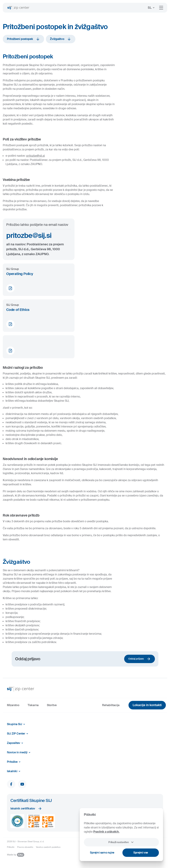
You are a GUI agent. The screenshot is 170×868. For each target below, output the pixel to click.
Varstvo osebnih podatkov (48, 847)
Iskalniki (14, 771)
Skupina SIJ (17, 724)
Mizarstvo (13, 705)
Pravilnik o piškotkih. (106, 832)
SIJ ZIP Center (18, 734)
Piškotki (11, 847)
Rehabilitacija (111, 705)
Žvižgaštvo (61, 39)
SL (152, 8)
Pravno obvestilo (25, 847)
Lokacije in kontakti (147, 705)
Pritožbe (14, 762)
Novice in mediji (19, 752)
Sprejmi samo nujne (102, 853)
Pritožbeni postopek (23, 39)
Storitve (52, 705)
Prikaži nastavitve (121, 842)
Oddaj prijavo (140, 659)
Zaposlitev (16, 743)
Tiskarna (33, 705)
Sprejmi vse (141, 853)
